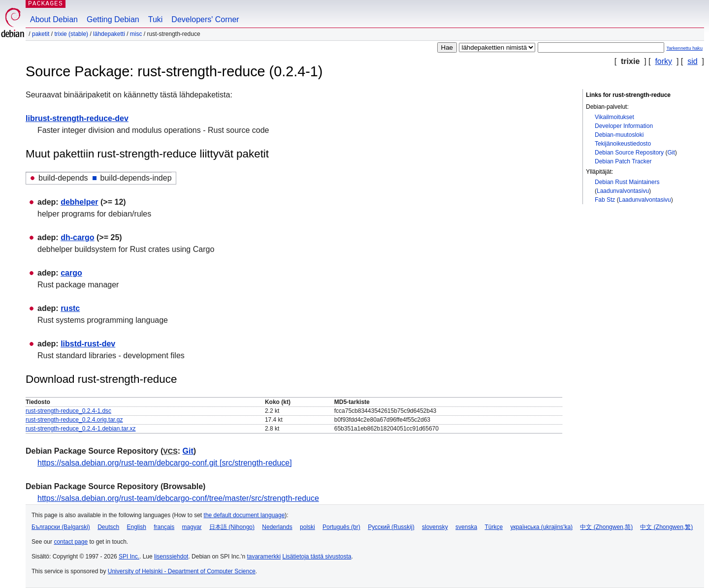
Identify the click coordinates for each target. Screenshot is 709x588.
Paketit (41, 34)
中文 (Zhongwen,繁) (666, 527)
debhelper (79, 202)
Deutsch (108, 527)
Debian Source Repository (629, 153)
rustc (70, 308)
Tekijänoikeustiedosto (623, 144)
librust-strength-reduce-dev (77, 118)
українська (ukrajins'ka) (541, 527)
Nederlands (277, 527)
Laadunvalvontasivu (623, 191)
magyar (192, 527)
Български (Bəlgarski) (61, 527)
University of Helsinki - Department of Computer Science (182, 571)
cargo (71, 273)
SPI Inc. (129, 557)
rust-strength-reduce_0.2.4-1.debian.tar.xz (81, 429)
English (137, 527)
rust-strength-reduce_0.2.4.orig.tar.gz (74, 420)
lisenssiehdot (171, 557)
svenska (466, 527)
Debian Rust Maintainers (627, 182)
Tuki (156, 19)
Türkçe (494, 527)
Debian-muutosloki (619, 135)
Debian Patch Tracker (623, 161)
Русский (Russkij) (391, 527)
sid (692, 61)
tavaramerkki (264, 557)
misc (136, 34)
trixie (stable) (71, 34)
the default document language (244, 515)
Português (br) (341, 527)
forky (663, 61)
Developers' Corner (205, 19)
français (164, 527)
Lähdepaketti (109, 34)
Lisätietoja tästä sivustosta (317, 557)
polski (307, 527)
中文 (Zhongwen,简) (606, 527)
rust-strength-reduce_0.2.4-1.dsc (68, 411)
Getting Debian (113, 19)
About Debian (54, 19)
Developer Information (624, 126)
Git (671, 153)
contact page (71, 542)
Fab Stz (605, 200)
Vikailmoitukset (614, 117)
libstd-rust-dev (88, 344)
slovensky (435, 527)
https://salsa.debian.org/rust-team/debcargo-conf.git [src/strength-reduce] (165, 463)
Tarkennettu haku (684, 48)
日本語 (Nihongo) (232, 527)
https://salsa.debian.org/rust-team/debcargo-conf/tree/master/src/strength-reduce (178, 498)
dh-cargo (77, 237)
